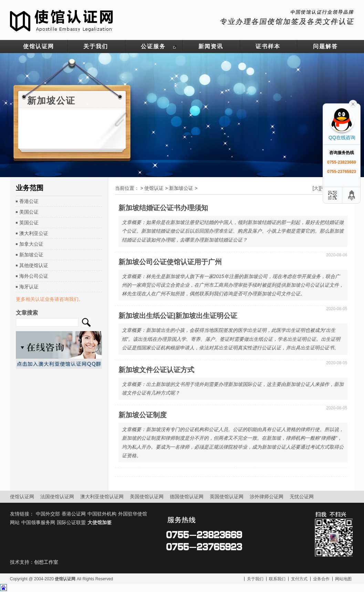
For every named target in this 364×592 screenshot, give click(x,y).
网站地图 (343, 579)
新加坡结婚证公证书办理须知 (163, 208)
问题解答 (325, 46)
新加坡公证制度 (143, 415)
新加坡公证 (31, 255)
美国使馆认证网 (147, 497)
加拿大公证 (31, 244)
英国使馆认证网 (227, 497)
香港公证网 (74, 514)
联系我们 (277, 579)
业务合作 (321, 579)
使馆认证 (154, 188)
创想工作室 (46, 562)
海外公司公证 (34, 276)
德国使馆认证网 (187, 497)
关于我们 (96, 46)
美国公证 (29, 212)
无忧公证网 (302, 497)
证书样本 (268, 46)
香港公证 (29, 201)
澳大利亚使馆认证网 (102, 497)
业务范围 (30, 188)
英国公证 (29, 223)
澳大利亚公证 (34, 233)
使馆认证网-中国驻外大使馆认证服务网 (62, 20)
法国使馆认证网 (57, 497)
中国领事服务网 (38, 522)
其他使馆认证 (34, 265)
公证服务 (153, 46)
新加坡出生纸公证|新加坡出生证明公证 (178, 316)
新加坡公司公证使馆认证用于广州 (170, 262)
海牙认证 (29, 287)
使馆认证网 (39, 46)
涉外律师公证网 (267, 497)
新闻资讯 (211, 46)
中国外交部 (48, 514)
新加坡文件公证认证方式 (156, 370)
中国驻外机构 (102, 514)
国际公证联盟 (71, 522)
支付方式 (299, 579)
